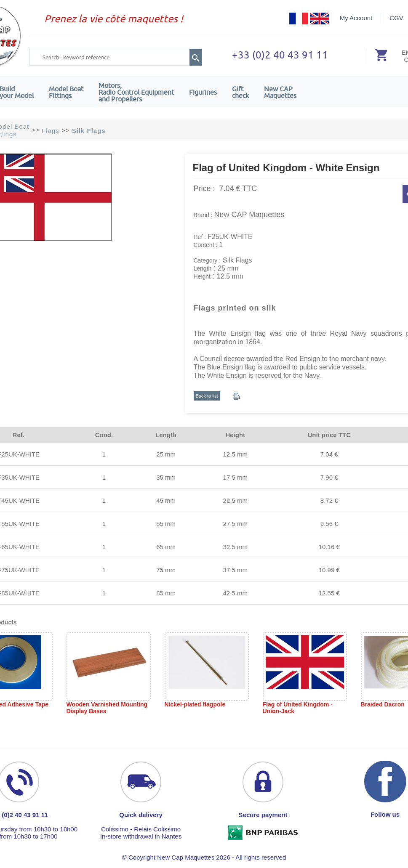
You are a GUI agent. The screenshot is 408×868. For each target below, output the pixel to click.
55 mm (166, 524)
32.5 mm (235, 547)
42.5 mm (235, 593)
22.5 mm (235, 500)
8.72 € (329, 500)
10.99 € (329, 570)
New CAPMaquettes (280, 92)
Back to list (207, 396)
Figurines (203, 92)
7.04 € (329, 454)
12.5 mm (235, 454)
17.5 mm (235, 477)
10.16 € (329, 547)
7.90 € (329, 477)
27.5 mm (235, 524)
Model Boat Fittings (66, 92)
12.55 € (329, 593)
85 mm (166, 593)
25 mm (166, 454)
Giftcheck (240, 92)
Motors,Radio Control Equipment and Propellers (136, 92)
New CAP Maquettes (249, 215)
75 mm (166, 570)
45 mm (166, 500)
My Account (356, 18)
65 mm (166, 547)
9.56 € (329, 524)
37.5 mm (235, 570)
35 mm (166, 477)
